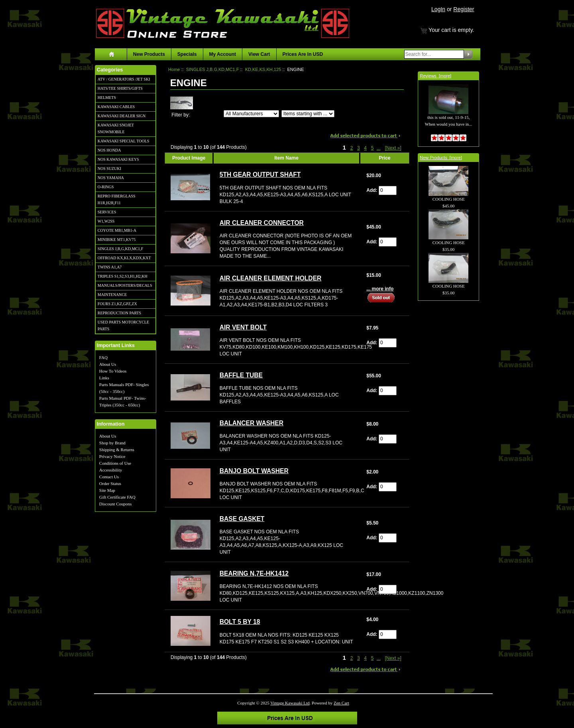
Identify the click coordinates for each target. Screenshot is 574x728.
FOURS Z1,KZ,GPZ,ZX (117, 304)
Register (464, 9)
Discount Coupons (116, 504)
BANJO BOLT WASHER (254, 471)
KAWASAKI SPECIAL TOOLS (124, 141)
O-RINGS (106, 187)
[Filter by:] (251, 114)
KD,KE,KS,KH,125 (263, 69)
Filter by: (181, 115)
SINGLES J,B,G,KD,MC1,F (120, 249)
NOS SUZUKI (109, 169)
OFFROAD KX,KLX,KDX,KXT (124, 258)
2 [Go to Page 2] (352, 148)
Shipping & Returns (117, 450)
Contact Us (109, 477)
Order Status (110, 483)
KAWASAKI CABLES (116, 107)
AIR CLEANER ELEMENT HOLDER (271, 278)
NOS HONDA (109, 150)
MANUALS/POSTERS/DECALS (125, 285)
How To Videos (113, 371)
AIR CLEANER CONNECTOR (262, 223)
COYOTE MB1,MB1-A (117, 230)
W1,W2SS (106, 221)
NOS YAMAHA (111, 178)
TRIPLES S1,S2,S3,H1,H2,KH (123, 276)
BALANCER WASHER (252, 423)
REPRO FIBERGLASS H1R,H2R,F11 (117, 199)
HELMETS (107, 98)
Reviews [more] (435, 76)
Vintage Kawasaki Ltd (290, 703)
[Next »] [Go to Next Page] (393, 148)
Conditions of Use (115, 463)
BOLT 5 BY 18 (240, 622)
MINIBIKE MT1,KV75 (117, 240)
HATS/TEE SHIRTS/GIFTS (120, 88)
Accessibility (111, 470)
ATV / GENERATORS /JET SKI (124, 79)
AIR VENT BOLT (243, 327)
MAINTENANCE (112, 295)
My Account (223, 54)
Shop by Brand (112, 443)
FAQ (103, 357)
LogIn (438, 9)
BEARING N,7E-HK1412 (254, 573)
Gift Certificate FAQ (117, 497)
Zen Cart (341, 703)
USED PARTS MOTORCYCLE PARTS (123, 326)
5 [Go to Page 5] (373, 148)
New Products (149, 54)
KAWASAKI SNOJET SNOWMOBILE (116, 128)
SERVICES (107, 212)
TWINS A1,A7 (110, 267)
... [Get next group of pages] (379, 148)
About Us (108, 364)
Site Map (107, 490)
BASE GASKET (242, 519)
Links (104, 378)
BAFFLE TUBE (241, 375)
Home (174, 69)
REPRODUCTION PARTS (119, 313)
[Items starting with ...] (308, 114)
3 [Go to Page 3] (359, 148)
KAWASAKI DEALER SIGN (122, 116)
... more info (380, 289)
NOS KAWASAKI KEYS (118, 159)
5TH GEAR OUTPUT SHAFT (260, 175)
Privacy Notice (112, 456)
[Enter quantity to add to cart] (388, 190)
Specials (187, 54)
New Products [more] (441, 158)
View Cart (259, 54)
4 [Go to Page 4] (365, 148)
